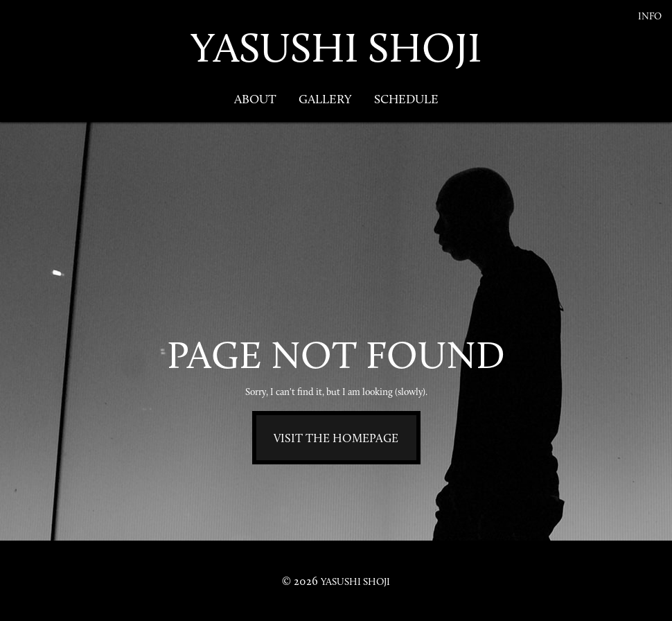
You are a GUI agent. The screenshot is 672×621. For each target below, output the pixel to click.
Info (650, 16)
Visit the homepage (336, 438)
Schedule (406, 99)
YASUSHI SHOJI (336, 47)
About (255, 99)
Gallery (325, 99)
